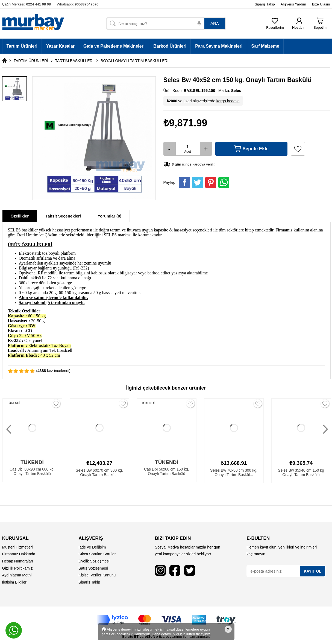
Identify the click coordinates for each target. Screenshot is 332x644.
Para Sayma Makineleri (219, 46)
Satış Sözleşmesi (93, 568)
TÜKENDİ (14, 403)
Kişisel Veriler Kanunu (97, 575)
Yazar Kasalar (60, 46)
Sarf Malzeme (265, 46)
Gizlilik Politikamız (17, 568)
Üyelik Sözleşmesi (94, 561)
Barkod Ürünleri (170, 46)
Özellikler (20, 216)
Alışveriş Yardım (293, 4)
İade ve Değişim (92, 547)
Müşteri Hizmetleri (17, 547)
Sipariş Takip (265, 4)
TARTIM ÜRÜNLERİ (31, 61)
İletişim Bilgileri (15, 582)
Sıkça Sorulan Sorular (97, 554)
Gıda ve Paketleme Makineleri (114, 46)
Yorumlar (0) (109, 216)
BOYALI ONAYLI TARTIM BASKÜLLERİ (134, 61)
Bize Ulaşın (321, 4)
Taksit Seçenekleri (63, 216)
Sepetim (320, 26)
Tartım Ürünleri (22, 46)
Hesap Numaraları (18, 561)
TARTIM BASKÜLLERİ (74, 61)
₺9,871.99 (185, 123)
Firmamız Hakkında (19, 554)
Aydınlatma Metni (17, 575)
